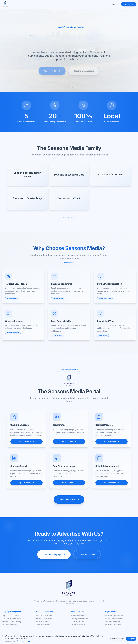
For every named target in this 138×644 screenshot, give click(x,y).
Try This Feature (26, 441)
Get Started (129, 4)
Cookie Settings (117, 639)
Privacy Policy (23, 641)
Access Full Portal (69, 499)
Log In (115, 4)
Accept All (131, 639)
